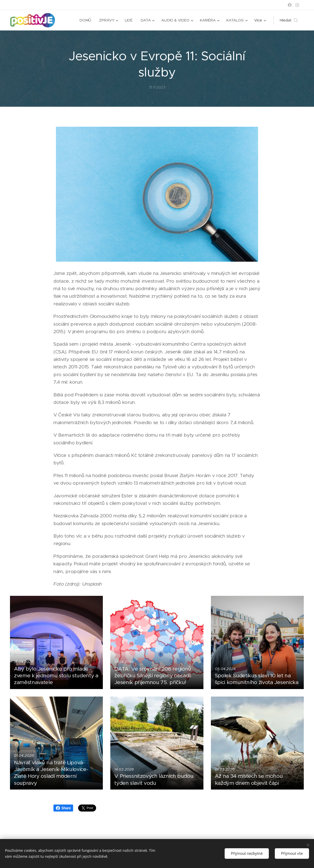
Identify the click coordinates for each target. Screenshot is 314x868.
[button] (289, 20)
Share (63, 808)
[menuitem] (85, 20)
